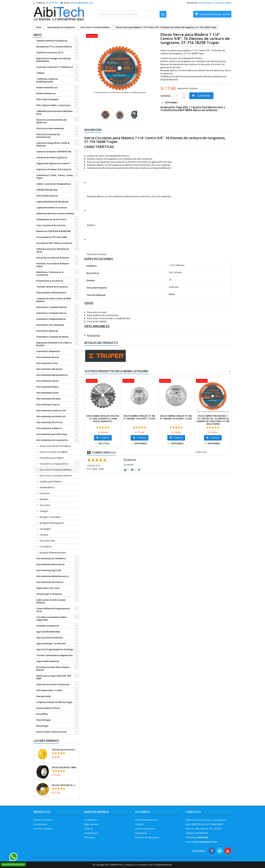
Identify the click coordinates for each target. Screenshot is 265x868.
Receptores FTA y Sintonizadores (54, 47)
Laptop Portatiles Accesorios (52, 207)
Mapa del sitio (92, 824)
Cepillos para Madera (51, 481)
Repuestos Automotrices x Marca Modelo (54, 344)
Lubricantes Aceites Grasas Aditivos (51, 601)
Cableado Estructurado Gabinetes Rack (55, 112)
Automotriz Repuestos (48, 351)
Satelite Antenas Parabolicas (52, 41)
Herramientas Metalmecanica (52, 576)
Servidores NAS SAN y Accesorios (54, 243)
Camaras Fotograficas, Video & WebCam (53, 144)
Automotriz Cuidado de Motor (52, 337)
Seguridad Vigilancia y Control (53, 163)
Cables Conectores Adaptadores (54, 184)
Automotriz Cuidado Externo (52, 307)
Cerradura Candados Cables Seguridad (51, 618)
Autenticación (91, 833)
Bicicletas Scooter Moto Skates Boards (53, 668)
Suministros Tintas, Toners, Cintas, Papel (55, 177)
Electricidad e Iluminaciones (52, 732)
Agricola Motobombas (48, 632)
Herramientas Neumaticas (51, 564)
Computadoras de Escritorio (51, 219)
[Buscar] (132, 14)
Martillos (44, 499)
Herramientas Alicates (48, 399)
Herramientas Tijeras (48, 404)
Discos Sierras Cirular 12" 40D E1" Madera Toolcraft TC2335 (139, 417)
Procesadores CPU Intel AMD (52, 237)
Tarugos (44, 511)
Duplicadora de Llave (48, 588)
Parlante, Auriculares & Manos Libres (53, 265)
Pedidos (139, 824)
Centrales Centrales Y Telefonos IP (55, 67)
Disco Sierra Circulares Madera (56, 470)
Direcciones (141, 833)
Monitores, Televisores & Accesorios (50, 273)
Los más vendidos (46, 741)
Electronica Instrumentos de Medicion (51, 121)
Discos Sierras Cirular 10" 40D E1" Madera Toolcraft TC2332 (176, 417)
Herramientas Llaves (47, 393)
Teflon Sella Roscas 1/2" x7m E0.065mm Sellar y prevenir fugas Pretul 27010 (65, 750)
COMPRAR (201, 96)
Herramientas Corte (47, 363)
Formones (45, 493)
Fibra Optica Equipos (47, 99)
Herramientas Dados (47, 387)
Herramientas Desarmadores (52, 375)
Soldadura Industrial (48, 626)
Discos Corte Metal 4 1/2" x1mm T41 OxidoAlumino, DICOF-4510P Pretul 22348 (65, 785)
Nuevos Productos (43, 820)
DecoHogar (43, 726)
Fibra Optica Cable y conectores (53, 105)
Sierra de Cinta (47, 541)
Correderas (46, 547)
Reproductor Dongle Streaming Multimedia (53, 60)
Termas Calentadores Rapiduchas (55, 655)
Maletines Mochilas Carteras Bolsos (55, 213)
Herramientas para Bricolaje (52, 434)
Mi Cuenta (89, 837)
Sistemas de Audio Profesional (53, 684)
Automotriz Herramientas (50, 325)
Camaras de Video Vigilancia (52, 157)
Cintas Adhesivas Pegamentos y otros (53, 610)
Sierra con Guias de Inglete (54, 452)
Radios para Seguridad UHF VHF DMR (54, 677)
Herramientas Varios (47, 381)
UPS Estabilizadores (47, 196)
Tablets (40, 73)
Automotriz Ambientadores (51, 319)
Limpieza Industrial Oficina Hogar (55, 702)
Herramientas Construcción (51, 410)
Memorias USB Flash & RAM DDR (53, 231)
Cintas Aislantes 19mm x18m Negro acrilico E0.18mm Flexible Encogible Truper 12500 (65, 768)
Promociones (40, 824)
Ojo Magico (45, 529)
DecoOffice (42, 714)
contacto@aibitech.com (81, 3)
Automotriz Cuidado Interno (51, 313)
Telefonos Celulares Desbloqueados (47, 80)
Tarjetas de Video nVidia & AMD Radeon (54, 300)
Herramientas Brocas (48, 357)
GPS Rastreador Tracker (49, 690)
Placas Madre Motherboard (51, 293)
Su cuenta (142, 812)
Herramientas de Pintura (50, 582)
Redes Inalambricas (47, 87)
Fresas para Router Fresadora (55, 446)
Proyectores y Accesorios (50, 281)
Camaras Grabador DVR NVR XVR (54, 152)
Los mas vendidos (43, 829)
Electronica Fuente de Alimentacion (48, 136)
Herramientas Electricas (49, 422)
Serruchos (45, 505)
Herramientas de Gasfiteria (51, 558)
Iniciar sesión (205, 3)
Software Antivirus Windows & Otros (53, 250)
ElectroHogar (44, 720)
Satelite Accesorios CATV (50, 52)
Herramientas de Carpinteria (52, 440)
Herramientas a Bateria (49, 428)
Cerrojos (44, 535)
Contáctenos (91, 820)
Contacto (193, 812)
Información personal (146, 820)
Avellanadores (47, 487)
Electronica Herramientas (50, 128)
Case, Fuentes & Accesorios (51, 225)
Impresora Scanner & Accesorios (54, 169)
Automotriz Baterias (47, 331)
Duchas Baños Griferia (48, 708)
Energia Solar (44, 696)
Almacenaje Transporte (49, 594)
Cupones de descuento (147, 837)
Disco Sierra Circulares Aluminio (56, 476)
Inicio (38, 35)
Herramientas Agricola (49, 570)
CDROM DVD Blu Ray (47, 190)
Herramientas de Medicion (51, 416)
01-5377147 (52, 3)
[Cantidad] (177, 96)
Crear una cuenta (223, 3)
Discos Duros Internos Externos (53, 258)
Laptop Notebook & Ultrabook (52, 202)
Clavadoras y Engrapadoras (54, 464)
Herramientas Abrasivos (49, 369)
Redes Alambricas (46, 93)
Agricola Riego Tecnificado (51, 643)
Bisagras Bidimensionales (53, 552)
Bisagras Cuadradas (50, 517)
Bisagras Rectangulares (52, 523)
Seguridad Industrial (48, 661)
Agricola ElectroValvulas (50, 638)
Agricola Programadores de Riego (55, 649)
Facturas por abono (145, 829)
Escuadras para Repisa (52, 458)
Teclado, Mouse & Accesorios (52, 287)
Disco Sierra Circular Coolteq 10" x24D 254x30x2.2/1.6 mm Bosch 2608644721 (103, 419)
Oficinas (89, 829)
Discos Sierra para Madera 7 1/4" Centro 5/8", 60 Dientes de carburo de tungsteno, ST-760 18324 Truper (213, 420)
